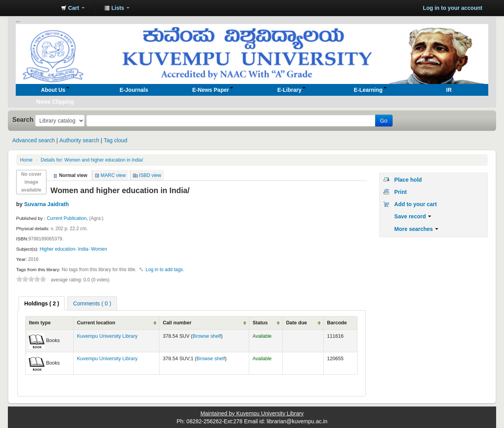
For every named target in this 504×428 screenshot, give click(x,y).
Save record (413, 216)
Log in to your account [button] (453, 8)
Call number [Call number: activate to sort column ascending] (177, 323)
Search (23, 119)
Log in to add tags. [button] (165, 270)
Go (384, 121)
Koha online (35, 8)
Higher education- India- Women (73, 249)
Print (400, 192)
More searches (416, 229)
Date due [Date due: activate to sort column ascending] (296, 323)
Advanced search (33, 140)
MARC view (113, 175)
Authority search (79, 140)
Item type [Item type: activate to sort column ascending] (40, 323)
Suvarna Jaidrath (46, 204)
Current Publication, (68, 218)
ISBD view (150, 175)
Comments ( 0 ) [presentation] (92, 303)
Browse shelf (207, 336)
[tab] (42, 303)
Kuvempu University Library (107, 336)
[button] (73, 8)
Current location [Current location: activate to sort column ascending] (96, 323)
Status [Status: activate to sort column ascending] (260, 323)
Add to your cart (415, 204)
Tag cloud (115, 140)
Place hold (408, 180)
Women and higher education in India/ (92, 160)
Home (26, 160)
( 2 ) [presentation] (42, 303)
